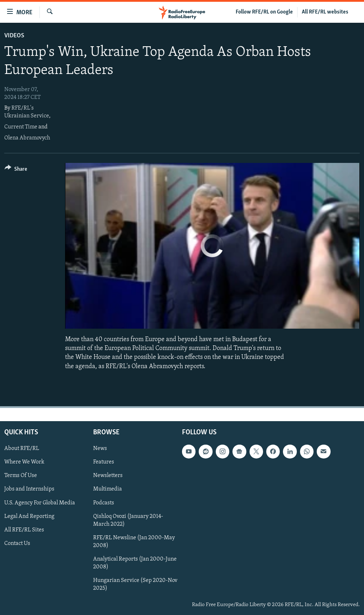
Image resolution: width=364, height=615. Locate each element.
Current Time (21, 127)
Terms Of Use (21, 476)
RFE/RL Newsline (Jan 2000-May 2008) (134, 542)
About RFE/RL (22, 449)
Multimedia (108, 489)
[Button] (16, 170)
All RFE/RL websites (325, 12)
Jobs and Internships (29, 489)
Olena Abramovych (27, 138)
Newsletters (108, 476)
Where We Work (24, 462)
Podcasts (104, 503)
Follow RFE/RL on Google (264, 12)
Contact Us (17, 544)
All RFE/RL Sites (24, 530)
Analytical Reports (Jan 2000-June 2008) (135, 563)
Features (104, 462)
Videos (14, 36)
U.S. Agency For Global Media (40, 503)
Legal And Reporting (29, 516)
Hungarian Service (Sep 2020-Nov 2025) (135, 584)
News (100, 449)
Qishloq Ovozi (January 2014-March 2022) (128, 520)
